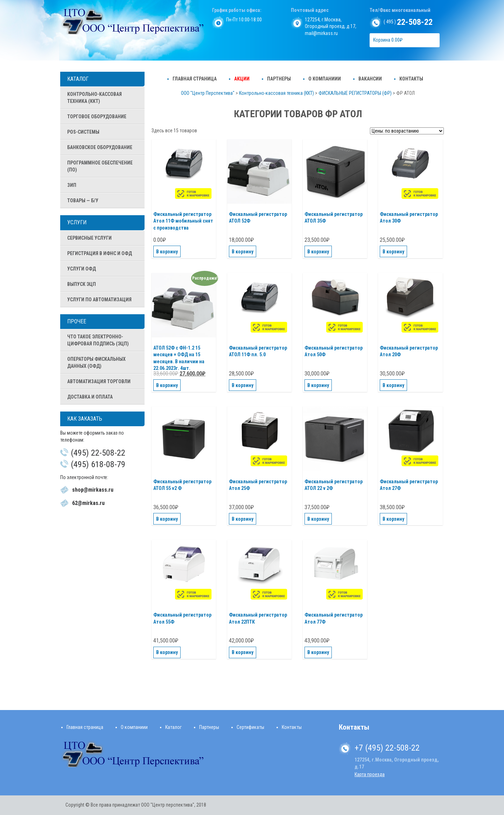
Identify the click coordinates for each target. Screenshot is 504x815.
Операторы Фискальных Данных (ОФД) (96, 363)
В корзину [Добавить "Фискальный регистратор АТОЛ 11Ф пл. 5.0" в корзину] (243, 385)
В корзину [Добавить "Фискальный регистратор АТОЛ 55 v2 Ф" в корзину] (167, 519)
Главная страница (195, 79)
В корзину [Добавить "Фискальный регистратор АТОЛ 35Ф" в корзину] (318, 252)
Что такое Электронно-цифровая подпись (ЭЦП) (98, 340)
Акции (242, 79)
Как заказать (85, 419)
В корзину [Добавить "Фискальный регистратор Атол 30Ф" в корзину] (393, 252)
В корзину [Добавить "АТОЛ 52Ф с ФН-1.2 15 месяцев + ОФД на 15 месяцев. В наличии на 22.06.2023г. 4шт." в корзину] (167, 385)
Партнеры (279, 79)
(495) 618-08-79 (98, 464)
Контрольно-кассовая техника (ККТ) (94, 98)
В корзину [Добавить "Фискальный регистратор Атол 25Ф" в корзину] (243, 519)
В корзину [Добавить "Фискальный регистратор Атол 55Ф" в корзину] (167, 652)
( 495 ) (408, 22)
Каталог (78, 79)
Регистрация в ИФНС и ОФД (100, 253)
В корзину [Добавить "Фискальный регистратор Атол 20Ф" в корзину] (393, 385)
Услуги (77, 222)
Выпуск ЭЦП (82, 284)
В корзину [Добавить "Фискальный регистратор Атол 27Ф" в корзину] (393, 519)
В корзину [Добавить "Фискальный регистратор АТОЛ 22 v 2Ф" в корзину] (318, 519)
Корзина (388, 40)
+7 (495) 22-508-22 (387, 748)
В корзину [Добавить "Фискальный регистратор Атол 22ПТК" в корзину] (243, 652)
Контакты (411, 79)
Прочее (77, 321)
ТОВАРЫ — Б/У (83, 201)
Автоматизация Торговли (99, 381)
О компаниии (325, 79)
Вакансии (370, 79)
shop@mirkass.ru (93, 490)
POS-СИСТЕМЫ (83, 132)
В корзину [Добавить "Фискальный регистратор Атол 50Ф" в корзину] (318, 385)
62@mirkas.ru (88, 503)
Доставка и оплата (90, 397)
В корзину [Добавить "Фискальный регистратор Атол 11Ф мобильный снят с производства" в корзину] (167, 252)
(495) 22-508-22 (98, 453)
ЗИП (72, 185)
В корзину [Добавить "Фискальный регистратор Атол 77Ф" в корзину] (318, 652)
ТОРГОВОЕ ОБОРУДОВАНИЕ (97, 117)
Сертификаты (250, 727)
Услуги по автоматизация (99, 300)
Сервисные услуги (89, 238)
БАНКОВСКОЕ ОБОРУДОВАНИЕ (100, 147)
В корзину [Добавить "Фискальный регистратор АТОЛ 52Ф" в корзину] (243, 252)
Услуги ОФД (82, 269)
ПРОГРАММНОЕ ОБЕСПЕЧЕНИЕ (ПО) (100, 166)
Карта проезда (370, 774)
